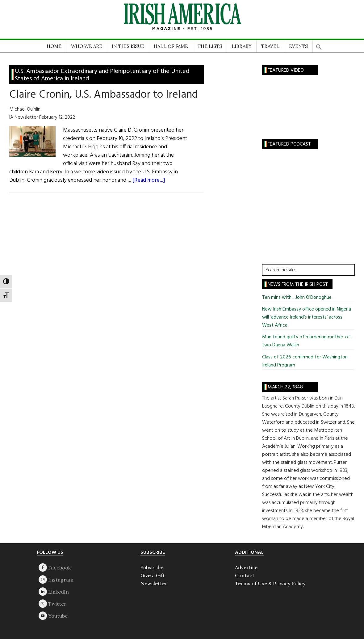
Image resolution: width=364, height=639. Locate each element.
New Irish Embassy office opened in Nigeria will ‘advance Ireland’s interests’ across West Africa (307, 317)
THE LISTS (210, 46)
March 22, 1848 (285, 387)
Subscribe (152, 567)
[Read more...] (149, 180)
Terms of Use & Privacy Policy (270, 583)
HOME (54, 46)
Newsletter (154, 583)
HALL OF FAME (171, 46)
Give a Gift (153, 575)
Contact (245, 575)
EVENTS (298, 46)
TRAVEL (270, 46)
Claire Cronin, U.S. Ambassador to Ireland (104, 95)
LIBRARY (242, 46)
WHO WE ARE (87, 46)
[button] (319, 45)
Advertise (246, 567)
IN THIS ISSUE (128, 46)
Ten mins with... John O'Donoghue (297, 298)
